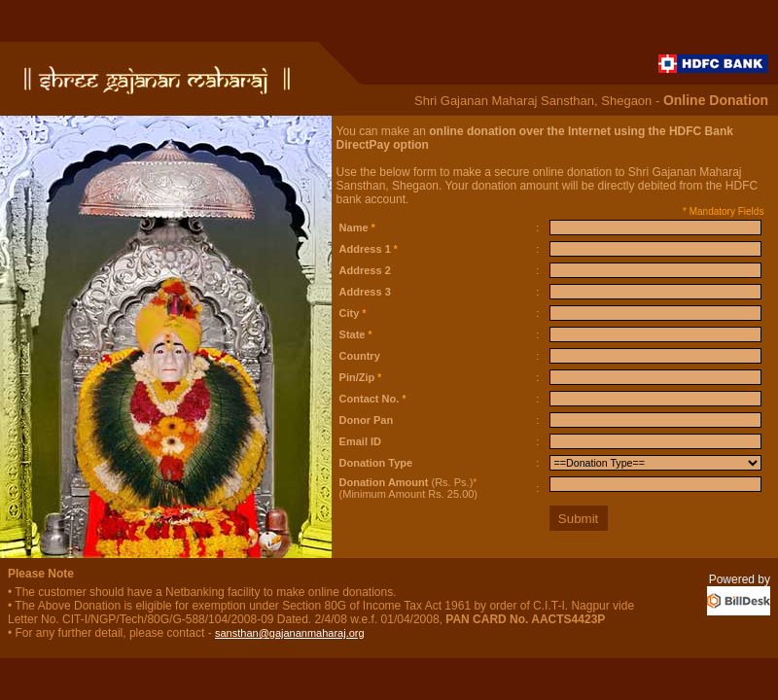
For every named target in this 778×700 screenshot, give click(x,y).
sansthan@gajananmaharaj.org (290, 633)
